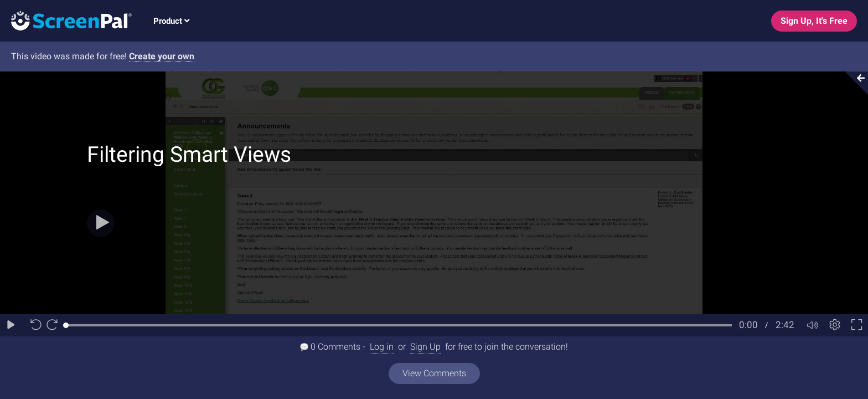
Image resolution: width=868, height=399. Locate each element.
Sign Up (425, 347)
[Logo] (66, 20)
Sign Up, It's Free (814, 21)
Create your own (162, 56)
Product (171, 21)
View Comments (434, 373)
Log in (382, 347)
